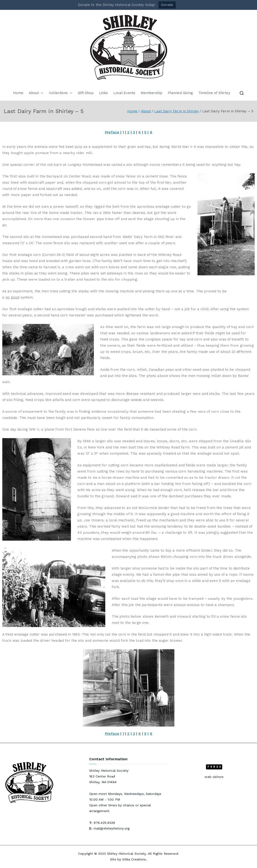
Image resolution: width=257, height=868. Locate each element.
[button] (41, 93)
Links (104, 93)
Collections (61, 93)
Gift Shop (86, 93)
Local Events (124, 93)
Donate (167, 5)
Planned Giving (180, 93)
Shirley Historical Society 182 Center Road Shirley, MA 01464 (109, 776)
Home (18, 93)
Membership (151, 93)
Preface (112, 132)
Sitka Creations (134, 859)
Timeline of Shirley (214, 93)
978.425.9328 (104, 823)
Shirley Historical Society (127, 854)
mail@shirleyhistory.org (112, 828)
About (36, 93)
